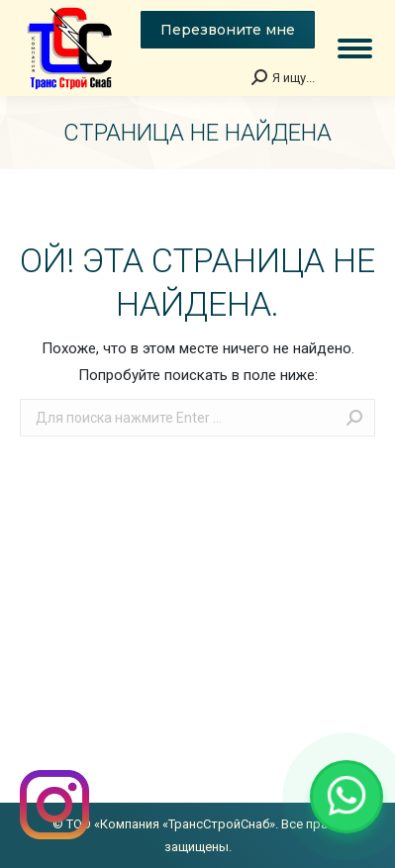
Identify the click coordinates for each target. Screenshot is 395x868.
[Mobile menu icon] (355, 48)
